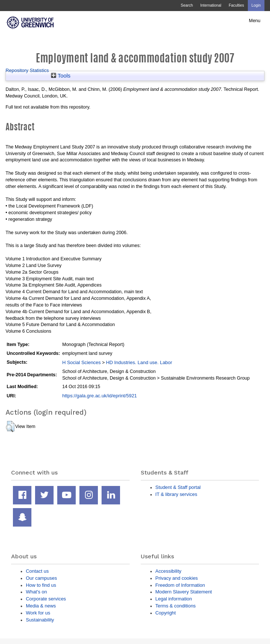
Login (256, 5)
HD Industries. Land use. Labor (139, 362)
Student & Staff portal (178, 487)
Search (187, 5)
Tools (61, 76)
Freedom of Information (180, 585)
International (211, 5)
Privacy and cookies (177, 578)
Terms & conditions (176, 606)
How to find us (41, 585)
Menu (255, 21)
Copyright (166, 613)
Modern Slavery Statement (184, 592)
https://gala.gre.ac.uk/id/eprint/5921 (99, 396)
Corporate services (46, 599)
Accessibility (168, 571)
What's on (36, 592)
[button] (10, 427)
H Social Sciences (81, 362)
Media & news (41, 606)
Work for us (38, 613)
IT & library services (176, 494)
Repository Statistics (27, 70)
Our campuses (41, 578)
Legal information (174, 599)
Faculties (236, 5)
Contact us (37, 571)
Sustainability (40, 620)
